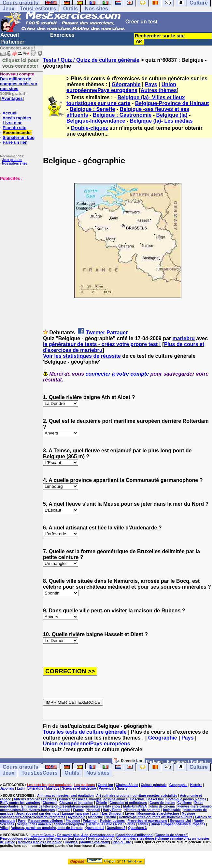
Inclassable (172, 810)
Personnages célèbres (46, 821)
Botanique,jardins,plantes (186, 799)
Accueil (10, 35)
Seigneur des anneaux (34, 824)
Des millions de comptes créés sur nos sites (19, 81)
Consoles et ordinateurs (128, 803)
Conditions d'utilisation (135, 835)
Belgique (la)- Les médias (161, 121)
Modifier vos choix (95, 842)
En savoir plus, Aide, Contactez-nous (86, 835)
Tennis (143, 824)
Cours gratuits (20, 767)
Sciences (7, 824)
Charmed (50, 803)
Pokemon (90, 821)
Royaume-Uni (180, 821)
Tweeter (96, 333)
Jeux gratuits (12, 160)
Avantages (12, 98)
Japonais (7, 788)
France (78, 810)
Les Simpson (112, 814)
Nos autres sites (14, 163)
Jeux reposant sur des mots (38, 814)
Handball (93, 810)
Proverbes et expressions (147, 821)
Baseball (137, 799)
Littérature (35, 788)
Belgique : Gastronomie (122, 115)
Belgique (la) (172, 115)
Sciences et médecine (79, 788)
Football (64, 810)
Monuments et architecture (158, 814)
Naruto (111, 817)
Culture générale (154, 785)
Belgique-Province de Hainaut (172, 103)
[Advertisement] (20, 213)
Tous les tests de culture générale (85, 732)
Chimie (101, 803)
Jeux (8, 9)
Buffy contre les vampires (20, 803)
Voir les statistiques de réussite (82, 356)
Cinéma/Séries (127, 785)
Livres (130, 814)
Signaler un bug (19, 137)
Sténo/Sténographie (69, 824)
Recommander (17, 133)
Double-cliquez (90, 128)
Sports (122, 788)
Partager (117, 333)
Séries (130, 824)
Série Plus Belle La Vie (105, 824)
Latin (21, 788)
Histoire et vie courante (142, 810)
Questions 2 (116, 828)
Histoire (196, 785)
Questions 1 (95, 828)
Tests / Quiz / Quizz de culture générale (91, 60)
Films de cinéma (162, 806)
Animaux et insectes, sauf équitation (65, 796)
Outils (71, 9)
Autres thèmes (159, 90)
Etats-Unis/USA (135, 806)
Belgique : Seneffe (92, 109)
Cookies (71, 842)
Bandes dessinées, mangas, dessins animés (93, 799)
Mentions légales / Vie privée (40, 842)
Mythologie (77, 817)
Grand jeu (105, 785)
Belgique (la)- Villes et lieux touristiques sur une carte (126, 100)
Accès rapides (17, 118)
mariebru (184, 338)
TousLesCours (38, 9)
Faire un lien (15, 142)
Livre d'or (12, 123)
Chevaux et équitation (76, 803)
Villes (4, 828)
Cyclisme (185, 803)
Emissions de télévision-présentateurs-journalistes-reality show (71, 806)
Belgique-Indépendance (96, 121)
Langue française (76, 814)
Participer (12, 42)
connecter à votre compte (117, 374)
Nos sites (97, 9)
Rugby (198, 821)
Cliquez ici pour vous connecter (21, 63)
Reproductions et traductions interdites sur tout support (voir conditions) (57, 839)
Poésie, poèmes (113, 821)
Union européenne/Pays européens (121, 87)
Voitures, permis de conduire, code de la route (47, 828)
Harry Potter (112, 810)
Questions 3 (137, 828)
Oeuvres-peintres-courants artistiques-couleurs (156, 817)
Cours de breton (162, 803)
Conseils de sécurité (171, 835)
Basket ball (155, 799)
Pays (151, 84)
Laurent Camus (42, 835)
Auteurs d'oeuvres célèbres (35, 799)
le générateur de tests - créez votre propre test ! (102, 344)
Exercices (62, 35)
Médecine (95, 817)
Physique (73, 821)
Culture (199, 767)
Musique (53, 788)
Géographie (126, 84)
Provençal (106, 788)
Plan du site (14, 128)
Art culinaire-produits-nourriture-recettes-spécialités (137, 796)
